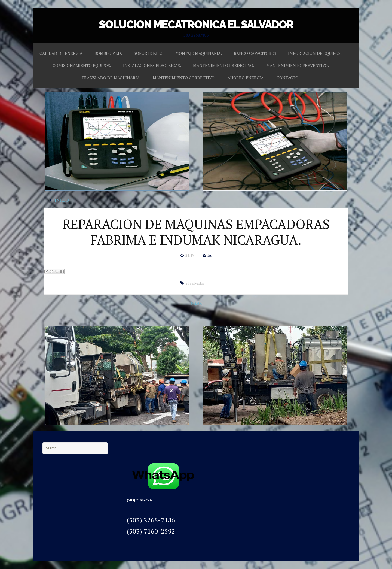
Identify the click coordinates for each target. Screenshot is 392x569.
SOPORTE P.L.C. (149, 53)
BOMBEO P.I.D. (108, 53)
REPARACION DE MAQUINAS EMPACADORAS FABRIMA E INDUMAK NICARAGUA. (196, 232)
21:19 (190, 255)
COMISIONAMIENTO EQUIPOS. (82, 65)
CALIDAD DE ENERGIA (61, 53)
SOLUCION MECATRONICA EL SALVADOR (196, 24)
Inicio (196, 304)
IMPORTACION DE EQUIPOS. (315, 53)
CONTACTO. (288, 78)
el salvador (195, 283)
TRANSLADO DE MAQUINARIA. (111, 78)
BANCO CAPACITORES (255, 53)
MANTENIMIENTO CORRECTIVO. (184, 78)
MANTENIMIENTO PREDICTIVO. (224, 65)
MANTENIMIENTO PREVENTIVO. (298, 65)
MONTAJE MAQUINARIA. (199, 53)
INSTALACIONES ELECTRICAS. (152, 65)
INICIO (62, 200)
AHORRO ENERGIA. (246, 78)
